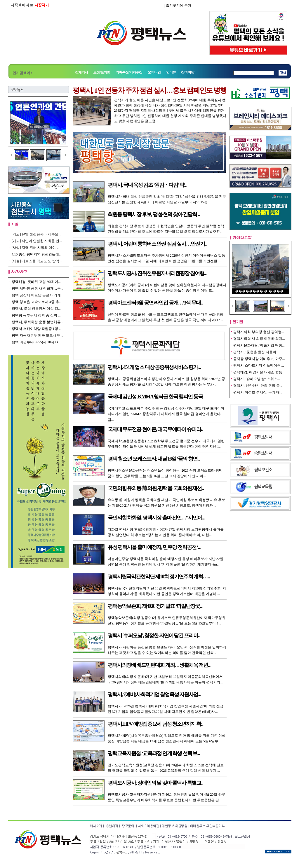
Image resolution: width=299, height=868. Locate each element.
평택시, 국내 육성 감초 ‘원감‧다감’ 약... (147, 185)
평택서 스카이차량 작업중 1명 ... (37, 329)
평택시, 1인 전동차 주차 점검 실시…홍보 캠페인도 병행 (149, 90)
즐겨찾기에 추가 (179, 6)
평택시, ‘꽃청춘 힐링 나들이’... (257, 352)
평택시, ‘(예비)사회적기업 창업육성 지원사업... (154, 694)
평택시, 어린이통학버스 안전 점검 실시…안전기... (157, 244)
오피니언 (154, 72)
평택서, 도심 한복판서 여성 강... (36, 309)
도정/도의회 (102, 72)
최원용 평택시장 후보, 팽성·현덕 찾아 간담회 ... (154, 214)
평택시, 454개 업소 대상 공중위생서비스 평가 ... (154, 367)
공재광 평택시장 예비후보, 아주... (259, 359)
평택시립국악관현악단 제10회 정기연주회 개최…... (159, 577)
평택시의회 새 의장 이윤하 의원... (259, 339)
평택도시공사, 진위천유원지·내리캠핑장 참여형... (157, 273)
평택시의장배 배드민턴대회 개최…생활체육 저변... (159, 665)
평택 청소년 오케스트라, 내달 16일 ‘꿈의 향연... (154, 459)
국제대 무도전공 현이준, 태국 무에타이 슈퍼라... (155, 429)
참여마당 (188, 72)
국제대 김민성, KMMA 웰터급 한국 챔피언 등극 (155, 397)
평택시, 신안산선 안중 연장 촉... (258, 386)
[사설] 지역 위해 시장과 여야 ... (36, 248)
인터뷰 (171, 72)
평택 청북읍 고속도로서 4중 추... (37, 302)
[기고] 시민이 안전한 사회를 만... (37, 241)
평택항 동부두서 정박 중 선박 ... (36, 315)
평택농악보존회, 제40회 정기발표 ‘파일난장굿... (155, 606)
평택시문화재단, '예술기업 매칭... (259, 345)
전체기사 (82, 72)
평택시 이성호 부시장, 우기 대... (258, 392)
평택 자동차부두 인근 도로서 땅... (38, 335)
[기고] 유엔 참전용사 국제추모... (36, 234)
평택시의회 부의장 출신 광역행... (259, 332)
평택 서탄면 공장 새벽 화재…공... (38, 288)
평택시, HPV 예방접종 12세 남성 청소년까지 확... (155, 724)
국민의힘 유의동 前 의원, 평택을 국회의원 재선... (156, 488)
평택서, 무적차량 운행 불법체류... (38, 322)
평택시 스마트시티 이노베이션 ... (259, 365)
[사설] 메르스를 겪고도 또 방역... (37, 261)
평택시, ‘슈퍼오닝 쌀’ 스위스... (257, 379)
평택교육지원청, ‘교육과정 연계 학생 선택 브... (154, 753)
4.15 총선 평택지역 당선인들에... (37, 254)
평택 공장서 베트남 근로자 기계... (38, 295)
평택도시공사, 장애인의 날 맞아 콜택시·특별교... (155, 783)
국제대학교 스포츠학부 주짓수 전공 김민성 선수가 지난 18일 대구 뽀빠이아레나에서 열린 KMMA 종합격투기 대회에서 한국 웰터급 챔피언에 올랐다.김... (166, 414)
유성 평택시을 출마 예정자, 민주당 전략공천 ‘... (154, 547)
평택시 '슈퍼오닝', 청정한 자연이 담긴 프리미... (154, 636)
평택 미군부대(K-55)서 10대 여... (37, 342)
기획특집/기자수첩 (129, 72)
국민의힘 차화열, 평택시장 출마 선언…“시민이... (156, 518)
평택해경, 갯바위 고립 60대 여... (36, 282)
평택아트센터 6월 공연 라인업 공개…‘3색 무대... (155, 303)
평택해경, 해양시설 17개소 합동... (259, 372)
